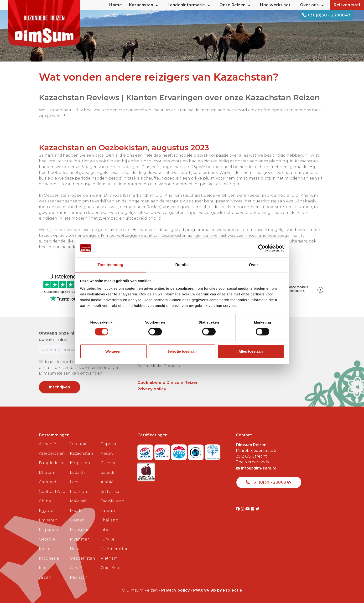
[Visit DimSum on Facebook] (238, 509)
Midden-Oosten (78, 515)
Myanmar (79, 539)
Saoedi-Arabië (108, 477)
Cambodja (49, 482)
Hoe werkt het (275, 5)
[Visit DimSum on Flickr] (253, 509)
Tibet (106, 530)
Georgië (47, 539)
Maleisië (78, 501)
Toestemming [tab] (110, 265)
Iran (43, 568)
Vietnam (109, 558)
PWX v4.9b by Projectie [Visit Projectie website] (218, 590)
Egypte (46, 511)
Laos (75, 482)
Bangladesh (51, 463)
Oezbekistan (83, 558)
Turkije (107, 539)
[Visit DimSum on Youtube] (248, 509)
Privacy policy (152, 389)
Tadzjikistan (113, 501)
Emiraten (48, 520)
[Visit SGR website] (146, 451)
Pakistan (79, 577)
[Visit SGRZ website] (163, 451)
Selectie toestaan (182, 351)
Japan (45, 577)
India (44, 549)
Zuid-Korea (112, 568)
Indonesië (49, 558)
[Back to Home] (44, 24)
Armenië (47, 444)
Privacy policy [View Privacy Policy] (176, 590)
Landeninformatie (189, 5)
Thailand (109, 520)
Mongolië (80, 530)
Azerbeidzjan (52, 453)
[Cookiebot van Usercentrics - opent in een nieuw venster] (263, 248)
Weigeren (113, 351)
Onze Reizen (235, 5)
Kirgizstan (80, 463)
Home (116, 5)
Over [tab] (254, 265)
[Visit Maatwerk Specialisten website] (146, 471)
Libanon (78, 492)
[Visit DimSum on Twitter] (257, 509)
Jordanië (79, 444)
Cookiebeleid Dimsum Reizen (168, 383)
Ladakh (77, 472)
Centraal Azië (52, 492)
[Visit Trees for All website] (213, 451)
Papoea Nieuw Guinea (108, 453)
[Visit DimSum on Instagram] (243, 509)
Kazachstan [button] (144, 5)
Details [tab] (182, 265)
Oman (76, 568)
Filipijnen (49, 530)
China (45, 501)
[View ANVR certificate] (179, 451)
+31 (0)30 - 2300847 (326, 15)
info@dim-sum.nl (256, 468)
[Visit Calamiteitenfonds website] (196, 451)
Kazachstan (81, 453)
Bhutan (47, 472)
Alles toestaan (251, 351)
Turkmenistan (114, 549)
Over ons (312, 5)
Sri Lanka (110, 492)
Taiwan (108, 511)
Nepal (76, 549)
